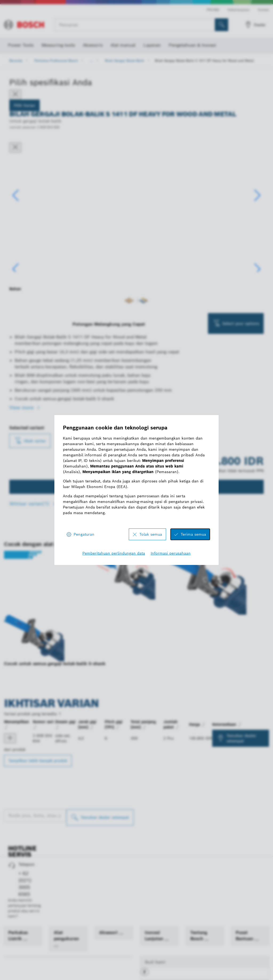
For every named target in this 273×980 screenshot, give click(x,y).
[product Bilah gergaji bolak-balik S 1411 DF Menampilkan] (10, 792)
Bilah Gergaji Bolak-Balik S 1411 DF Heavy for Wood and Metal (204, 61)
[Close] (15, 95)
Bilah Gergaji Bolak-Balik (125, 61)
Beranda (16, 61)
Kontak (264, 10)
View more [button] (22, 461)
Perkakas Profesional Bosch (56, 61)
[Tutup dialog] (15, 147)
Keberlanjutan (239, 10)
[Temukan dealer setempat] (100, 871)
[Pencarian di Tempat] (222, 25)
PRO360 (213, 10)
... (91, 61)
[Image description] (26, 307)
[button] (257, 221)
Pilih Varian (25, 105)
